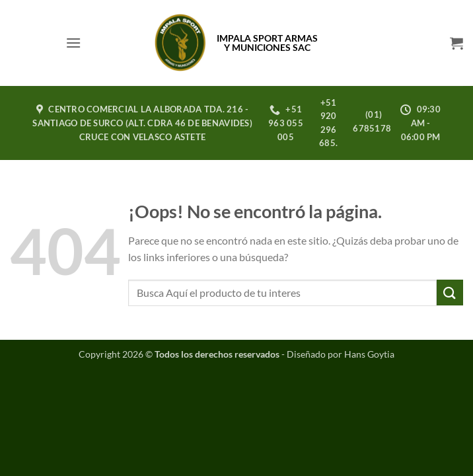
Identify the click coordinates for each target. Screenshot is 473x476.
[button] (73, 43)
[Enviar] (450, 293)
